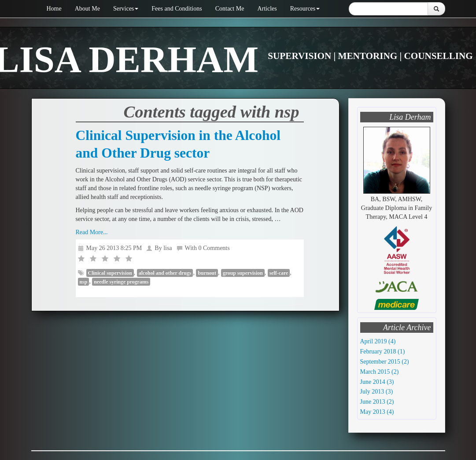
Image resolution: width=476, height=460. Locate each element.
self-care (279, 273)
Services (126, 9)
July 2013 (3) (377, 392)
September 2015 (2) (385, 362)
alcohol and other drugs (165, 273)
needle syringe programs (121, 282)
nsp (84, 282)
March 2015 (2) (380, 372)
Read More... (92, 232)
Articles (267, 9)
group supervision (243, 273)
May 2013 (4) (377, 412)
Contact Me (230, 9)
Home (54, 9)
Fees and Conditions (177, 9)
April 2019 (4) (378, 341)
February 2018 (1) (383, 351)
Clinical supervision (110, 273)
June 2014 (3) (377, 382)
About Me (87, 9)
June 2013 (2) (377, 402)
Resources (305, 9)
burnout (207, 273)
